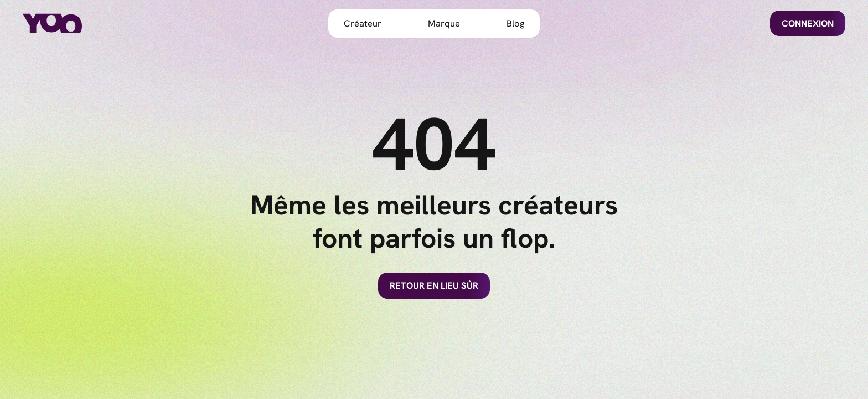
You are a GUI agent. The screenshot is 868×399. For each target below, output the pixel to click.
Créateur (363, 23)
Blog (515, 23)
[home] (68, 24)
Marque (444, 23)
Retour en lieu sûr (434, 285)
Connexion (808, 23)
